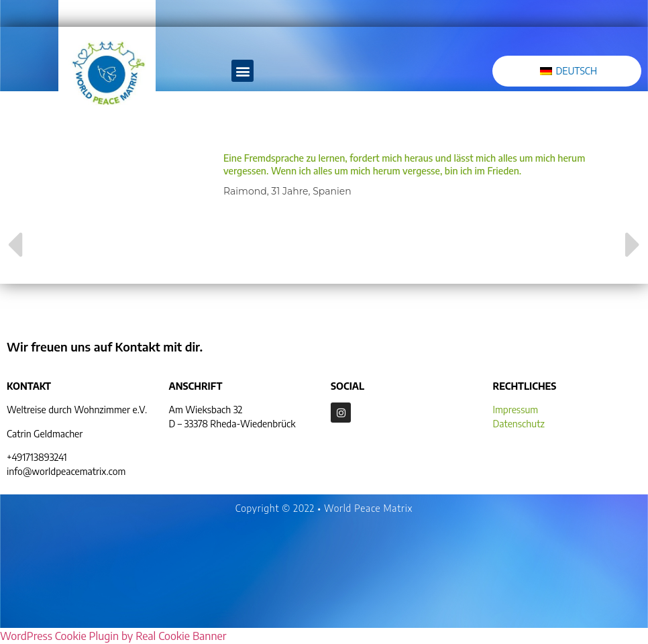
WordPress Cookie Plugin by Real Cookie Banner (113, 636)
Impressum (516, 410)
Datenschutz (519, 424)
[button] (242, 71)
